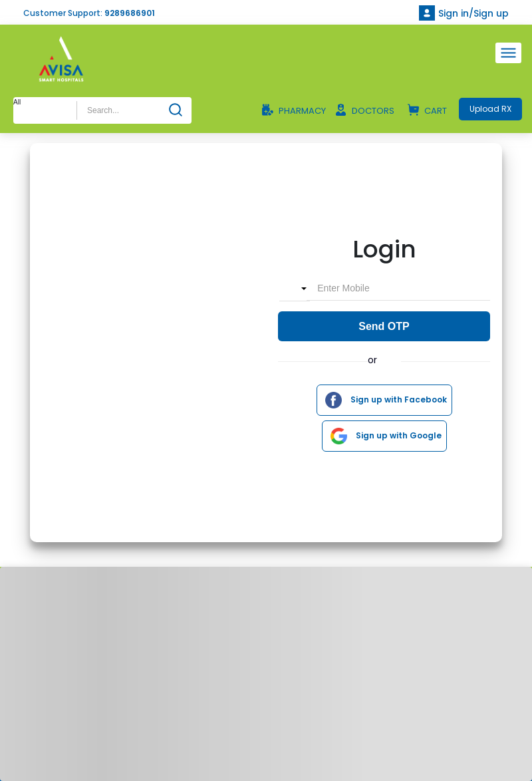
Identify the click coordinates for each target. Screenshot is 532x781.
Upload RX (490, 109)
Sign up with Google (383, 436)
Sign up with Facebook (383, 400)
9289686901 (130, 13)
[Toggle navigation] (508, 53)
